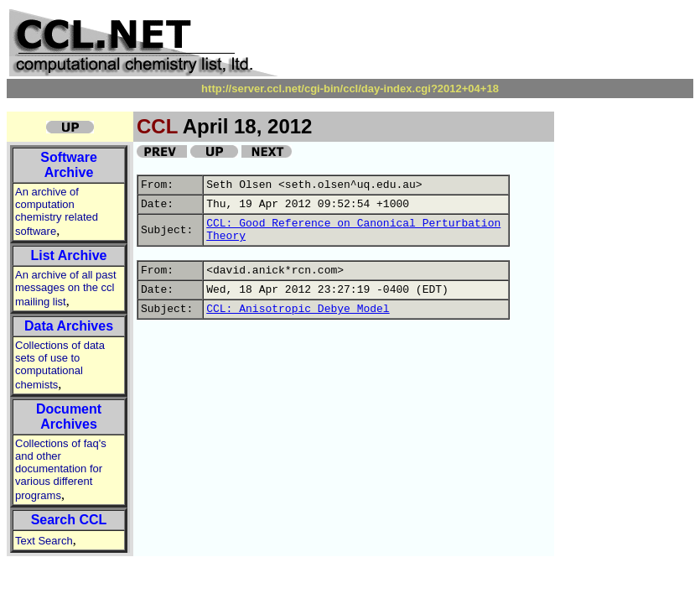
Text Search (44, 541)
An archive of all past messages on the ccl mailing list (66, 288)
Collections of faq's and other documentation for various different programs (61, 469)
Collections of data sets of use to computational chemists (60, 365)
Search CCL (69, 520)
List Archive (69, 255)
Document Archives (69, 417)
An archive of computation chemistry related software (57, 211)
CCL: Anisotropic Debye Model (298, 309)
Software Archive (69, 165)
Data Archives (69, 326)
